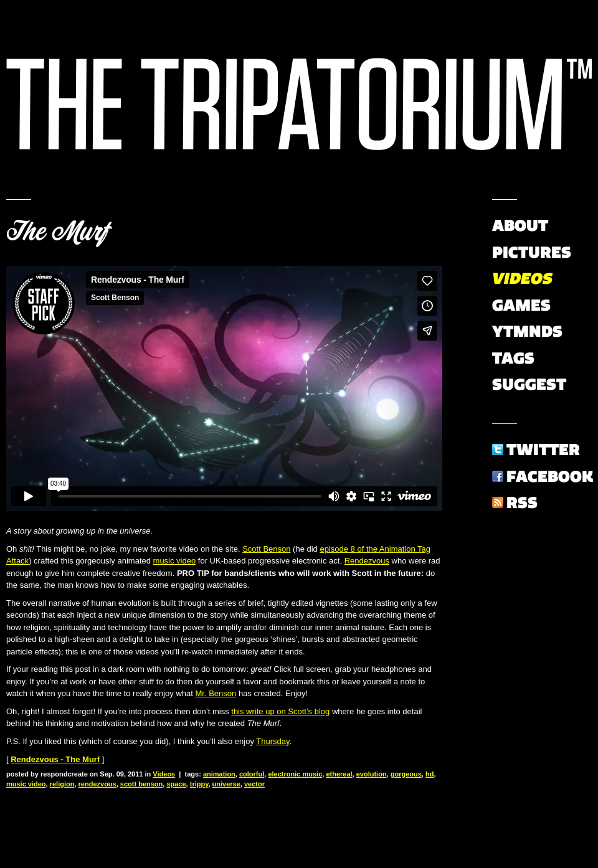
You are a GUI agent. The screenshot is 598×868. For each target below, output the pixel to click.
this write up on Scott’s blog (280, 711)
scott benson (141, 784)
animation (219, 774)
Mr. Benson (216, 693)
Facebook (550, 476)
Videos (164, 774)
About (520, 225)
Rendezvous (367, 561)
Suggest (529, 384)
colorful (252, 774)
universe (226, 784)
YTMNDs (527, 331)
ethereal (339, 774)
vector (254, 784)
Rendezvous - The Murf (55, 759)
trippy (199, 784)
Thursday (273, 741)
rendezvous (97, 784)
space (176, 784)
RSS (522, 502)
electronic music (295, 774)
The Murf (58, 232)
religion (62, 784)
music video (175, 561)
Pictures (532, 252)
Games (521, 305)
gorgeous (406, 774)
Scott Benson (266, 549)
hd (430, 774)
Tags (513, 358)
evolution (372, 774)
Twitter (543, 450)
